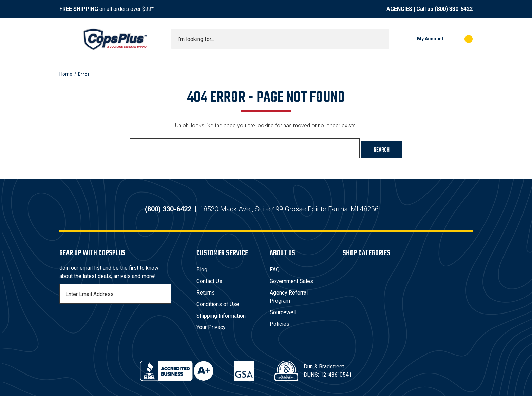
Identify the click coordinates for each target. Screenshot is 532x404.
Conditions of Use (218, 312)
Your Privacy (211, 335)
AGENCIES (399, 9)
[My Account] (420, 39)
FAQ (275, 278)
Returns (206, 301)
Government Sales (291, 289)
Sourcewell (283, 320)
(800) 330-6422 (454, 9)
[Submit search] (382, 39)
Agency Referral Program (289, 305)
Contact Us (209, 289)
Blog (202, 278)
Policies (280, 332)
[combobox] (280, 39)
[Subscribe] (165, 302)
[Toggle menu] (65, 39)
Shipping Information (221, 324)
